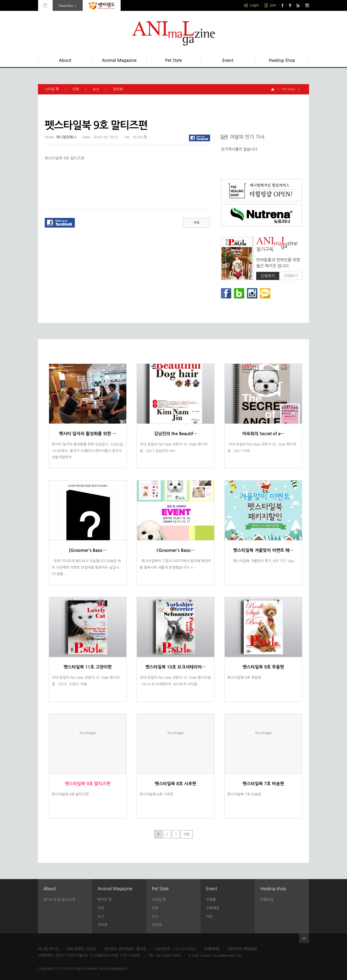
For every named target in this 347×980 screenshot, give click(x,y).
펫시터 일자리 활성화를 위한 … (88, 434)
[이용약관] (212, 949)
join (270, 5)
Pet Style (173, 60)
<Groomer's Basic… (175, 550)
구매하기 (291, 276)
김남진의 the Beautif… (176, 434)
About (65, 60)
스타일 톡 (55, 89)
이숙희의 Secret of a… (263, 434)
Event (228, 60)
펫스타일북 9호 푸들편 (263, 667)
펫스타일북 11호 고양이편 (88, 667)
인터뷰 (121, 89)
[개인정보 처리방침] (242, 949)
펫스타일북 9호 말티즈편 (88, 784)
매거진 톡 (105, 900)
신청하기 (268, 276)
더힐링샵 (267, 900)
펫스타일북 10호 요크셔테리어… (175, 667)
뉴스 (99, 89)
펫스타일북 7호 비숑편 (263, 784)
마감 (209, 916)
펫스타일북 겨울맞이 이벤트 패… (263, 550)
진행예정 (213, 908)
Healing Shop (282, 60)
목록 (197, 223)
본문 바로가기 (0, 0)
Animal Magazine (119, 60)
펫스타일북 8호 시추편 (176, 784)
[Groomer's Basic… (88, 550)
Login (251, 5)
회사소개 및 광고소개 (59, 900)
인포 (79, 89)
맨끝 (187, 834)
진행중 (211, 900)
